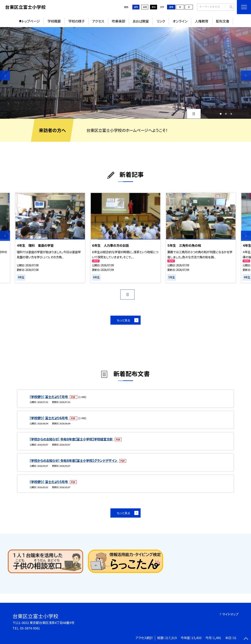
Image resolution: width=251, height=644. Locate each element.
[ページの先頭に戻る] (246, 639)
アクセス (98, 21)
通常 (136, 7)
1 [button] (221, 114)
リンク (161, 21)
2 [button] (226, 114)
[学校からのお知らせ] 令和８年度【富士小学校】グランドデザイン (74, 460)
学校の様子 (76, 21)
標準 (171, 7)
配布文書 (223, 21)
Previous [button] (5, 75)
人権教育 (202, 21)
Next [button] (246, 75)
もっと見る (123, 320)
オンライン (180, 21)
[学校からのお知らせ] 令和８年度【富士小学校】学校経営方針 (72, 439)
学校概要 (54, 21)
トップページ (31, 21)
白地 (145, 7)
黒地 (154, 7)
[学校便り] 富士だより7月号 (49, 397)
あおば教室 (141, 21)
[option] (125, 73)
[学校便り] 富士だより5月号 (49, 482)
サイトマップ (230, 614)
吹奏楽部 (118, 21)
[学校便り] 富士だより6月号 (49, 418)
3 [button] (231, 114)
